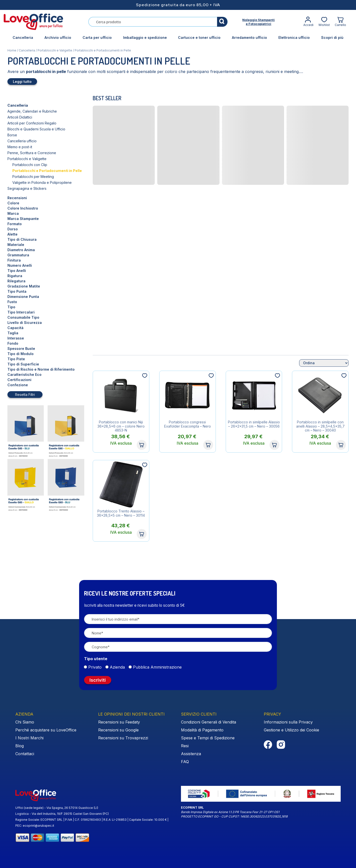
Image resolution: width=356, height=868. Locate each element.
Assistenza (191, 754)
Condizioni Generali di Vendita (209, 722)
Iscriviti (98, 680)
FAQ (185, 762)
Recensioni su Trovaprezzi (123, 738)
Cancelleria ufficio (22, 141)
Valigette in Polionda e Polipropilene (42, 182)
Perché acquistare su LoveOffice (46, 730)
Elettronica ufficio (294, 37)
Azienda (117, 667)
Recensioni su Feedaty (119, 722)
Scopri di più (332, 37)
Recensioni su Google (118, 730)
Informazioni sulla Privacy (288, 722)
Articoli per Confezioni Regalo (32, 123)
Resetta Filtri (25, 395)
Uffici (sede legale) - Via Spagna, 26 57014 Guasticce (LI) (57, 808)
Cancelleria (23, 37)
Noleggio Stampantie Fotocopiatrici (258, 22)
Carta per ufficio (97, 37)
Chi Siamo (25, 722)
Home (12, 50)
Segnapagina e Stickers (27, 188)
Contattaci (25, 754)
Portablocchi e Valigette (55, 50)
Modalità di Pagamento (202, 730)
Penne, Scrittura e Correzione (32, 153)
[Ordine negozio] (324, 363)
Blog (20, 746)
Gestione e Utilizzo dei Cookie (291, 730)
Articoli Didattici (20, 117)
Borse (12, 135)
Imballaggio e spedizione (145, 37)
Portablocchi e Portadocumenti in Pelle (47, 171)
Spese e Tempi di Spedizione (208, 738)
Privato (95, 667)
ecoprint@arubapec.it (38, 826)
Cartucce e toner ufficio (199, 37)
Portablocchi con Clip (30, 165)
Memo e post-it (20, 147)
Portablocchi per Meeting (33, 177)
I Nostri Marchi (29, 738)
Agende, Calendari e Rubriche (32, 111)
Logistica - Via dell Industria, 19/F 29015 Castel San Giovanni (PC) (62, 814)
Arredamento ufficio (249, 37)
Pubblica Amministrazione (157, 667)
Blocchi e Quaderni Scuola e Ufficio (36, 129)
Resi (185, 746)
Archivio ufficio (58, 37)
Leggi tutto (22, 82)
